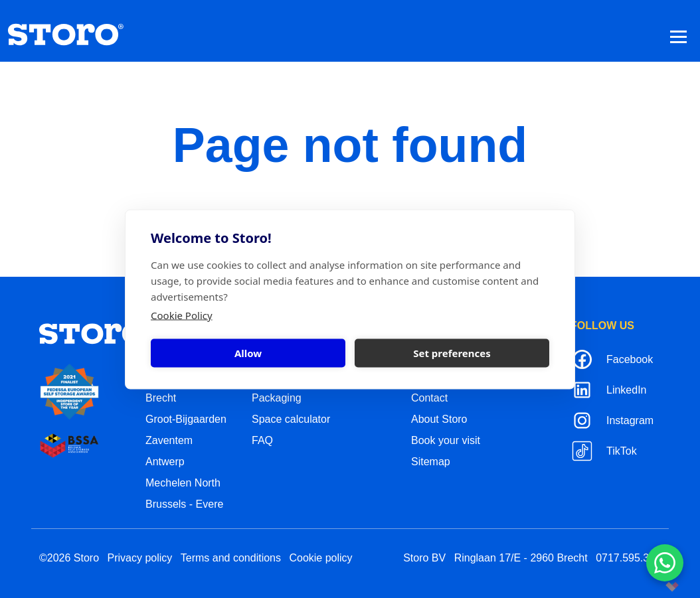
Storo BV (424, 558)
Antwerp (165, 462)
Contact (429, 398)
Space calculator (291, 419)
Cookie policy (320, 558)
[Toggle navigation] (678, 36)
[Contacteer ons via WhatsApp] (665, 563)
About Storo (439, 419)
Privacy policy (140, 558)
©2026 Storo (69, 558)
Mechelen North (183, 483)
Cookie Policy (182, 315)
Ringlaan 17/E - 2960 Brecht (521, 558)
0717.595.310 (628, 558)
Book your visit (446, 440)
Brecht (161, 398)
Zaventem (169, 440)
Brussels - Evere (184, 504)
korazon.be (651, 586)
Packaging (277, 398)
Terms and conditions (231, 558)
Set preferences (452, 353)
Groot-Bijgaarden (186, 419)
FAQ (262, 440)
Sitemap (431, 462)
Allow (248, 353)
